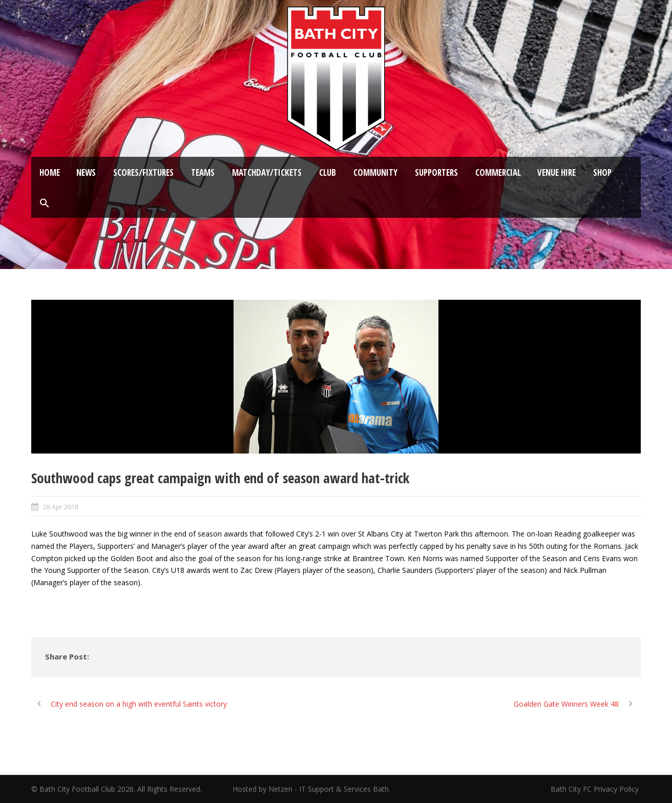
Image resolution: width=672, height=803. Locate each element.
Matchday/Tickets (267, 172)
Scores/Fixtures (143, 172)
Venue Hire (556, 172)
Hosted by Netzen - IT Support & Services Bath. (311, 789)
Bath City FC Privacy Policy (596, 789)
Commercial (498, 172)
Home (50, 172)
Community (375, 172)
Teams (203, 172)
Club (328, 172)
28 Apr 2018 (61, 507)
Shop (602, 172)
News (86, 172)
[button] (45, 203)
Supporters (436, 172)
